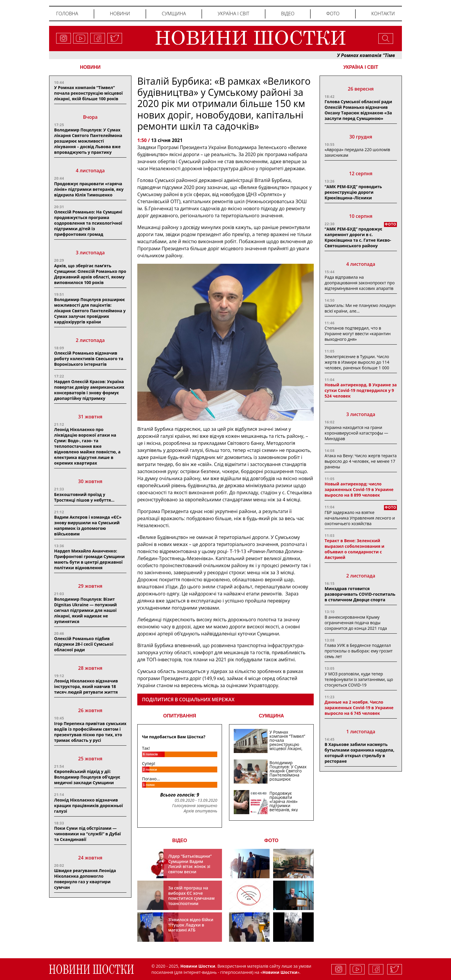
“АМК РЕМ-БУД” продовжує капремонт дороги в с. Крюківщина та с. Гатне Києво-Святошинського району (358, 237)
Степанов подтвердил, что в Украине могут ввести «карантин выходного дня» (358, 334)
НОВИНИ (90, 67)
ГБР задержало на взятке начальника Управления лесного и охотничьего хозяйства (360, 518)
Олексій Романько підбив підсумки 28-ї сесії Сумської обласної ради (84, 644)
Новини (120, 14)
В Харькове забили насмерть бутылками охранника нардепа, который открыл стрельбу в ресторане (359, 753)
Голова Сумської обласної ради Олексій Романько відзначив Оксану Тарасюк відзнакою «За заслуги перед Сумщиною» (358, 110)
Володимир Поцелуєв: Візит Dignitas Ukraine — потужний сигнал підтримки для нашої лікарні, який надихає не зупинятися (85, 610)
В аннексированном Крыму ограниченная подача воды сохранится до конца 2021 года (356, 623)
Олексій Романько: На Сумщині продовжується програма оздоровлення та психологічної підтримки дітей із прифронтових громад (88, 223)
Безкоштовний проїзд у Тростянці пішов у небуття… (84, 497)
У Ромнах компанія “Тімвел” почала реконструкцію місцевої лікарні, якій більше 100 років (88, 93)
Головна (67, 14)
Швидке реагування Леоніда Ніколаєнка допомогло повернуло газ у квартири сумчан (85, 879)
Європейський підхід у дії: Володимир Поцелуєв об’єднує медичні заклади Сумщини (87, 777)
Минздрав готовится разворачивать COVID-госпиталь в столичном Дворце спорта (360, 594)
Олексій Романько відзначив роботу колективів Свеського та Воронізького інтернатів (89, 359)
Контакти (383, 14)
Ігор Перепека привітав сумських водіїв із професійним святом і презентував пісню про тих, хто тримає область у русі (90, 732)
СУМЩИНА (271, 716)
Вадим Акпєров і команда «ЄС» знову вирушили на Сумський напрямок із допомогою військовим (88, 525)
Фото (333, 14)
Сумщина (174, 14)
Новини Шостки (280, 972)
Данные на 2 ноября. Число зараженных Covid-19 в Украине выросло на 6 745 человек (359, 708)
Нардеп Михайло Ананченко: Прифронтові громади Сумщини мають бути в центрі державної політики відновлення (89, 559)
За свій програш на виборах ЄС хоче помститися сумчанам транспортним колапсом (191, 898)
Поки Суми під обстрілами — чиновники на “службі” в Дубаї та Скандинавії (87, 834)
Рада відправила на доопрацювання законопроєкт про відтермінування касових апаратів (360, 283)
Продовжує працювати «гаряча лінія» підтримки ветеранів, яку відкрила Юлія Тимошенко (89, 189)
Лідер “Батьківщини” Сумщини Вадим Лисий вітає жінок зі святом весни (190, 864)
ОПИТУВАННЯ (180, 716)
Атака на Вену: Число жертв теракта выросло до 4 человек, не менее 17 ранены (361, 461)
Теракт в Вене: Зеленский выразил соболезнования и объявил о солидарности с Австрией (354, 549)
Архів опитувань (201, 811)
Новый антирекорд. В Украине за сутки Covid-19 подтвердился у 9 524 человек (361, 390)
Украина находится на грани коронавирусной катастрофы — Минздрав (356, 433)
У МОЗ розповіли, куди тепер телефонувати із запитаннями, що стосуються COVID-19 (359, 679)
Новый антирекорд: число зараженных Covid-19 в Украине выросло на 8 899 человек (359, 489)
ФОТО (271, 840)
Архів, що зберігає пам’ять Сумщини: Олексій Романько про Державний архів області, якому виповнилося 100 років (90, 274)
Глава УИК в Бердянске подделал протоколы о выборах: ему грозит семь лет (359, 651)
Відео (288, 14)
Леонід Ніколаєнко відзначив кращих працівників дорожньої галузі (88, 805)
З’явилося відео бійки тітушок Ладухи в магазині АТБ (191, 925)
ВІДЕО (180, 840)
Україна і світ (233, 14)
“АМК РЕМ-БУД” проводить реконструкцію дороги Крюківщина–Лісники (353, 192)
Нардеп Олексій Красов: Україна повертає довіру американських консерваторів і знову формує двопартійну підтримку (89, 390)
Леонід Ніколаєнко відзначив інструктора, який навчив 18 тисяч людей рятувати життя (86, 686)
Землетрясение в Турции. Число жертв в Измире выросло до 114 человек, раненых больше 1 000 (357, 362)
